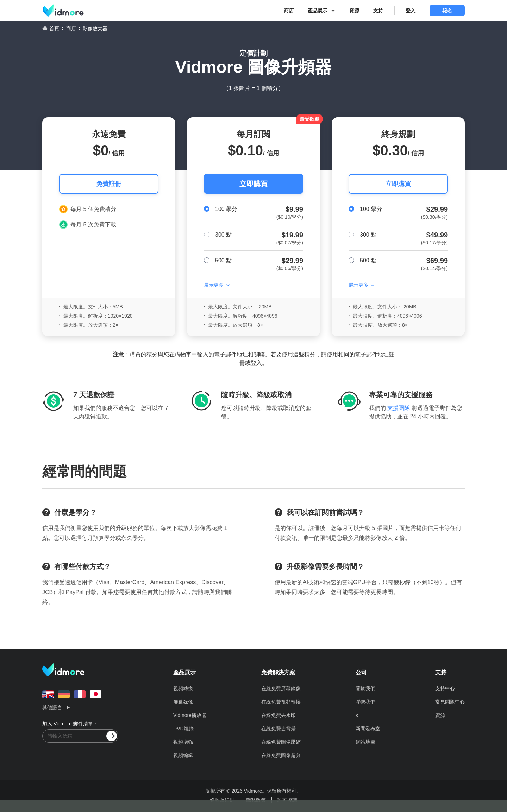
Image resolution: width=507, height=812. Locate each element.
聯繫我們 (365, 702)
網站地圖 (365, 742)
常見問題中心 (450, 702)
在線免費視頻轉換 (281, 702)
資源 (354, 11)
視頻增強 (183, 742)
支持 (378, 11)
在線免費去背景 (278, 729)
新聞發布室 (368, 729)
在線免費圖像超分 (281, 755)
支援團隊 (399, 408)
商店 (289, 11)
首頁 (54, 29)
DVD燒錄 (183, 729)
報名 (447, 11)
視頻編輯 (183, 755)
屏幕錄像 (183, 702)
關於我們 (365, 688)
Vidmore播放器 (190, 715)
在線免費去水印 (278, 715)
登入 (411, 11)
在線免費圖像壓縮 (281, 742)
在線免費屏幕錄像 (281, 688)
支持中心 (445, 688)
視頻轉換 (183, 688)
